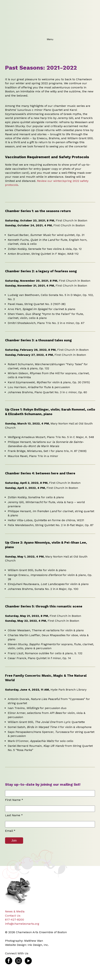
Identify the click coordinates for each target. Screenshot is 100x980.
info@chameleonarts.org (22, 924)
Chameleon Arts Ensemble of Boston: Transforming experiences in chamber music (49, 18)
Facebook (9, 959)
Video (28, 959)
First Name (14, 800)
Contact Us (13, 916)
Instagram (19, 959)
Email (10, 831)
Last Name (14, 815)
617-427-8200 (15, 920)
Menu (50, 39)
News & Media (15, 911)
